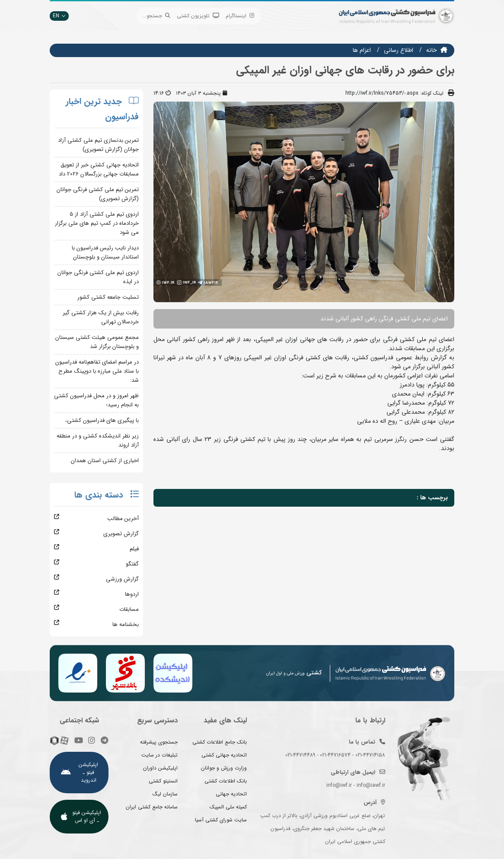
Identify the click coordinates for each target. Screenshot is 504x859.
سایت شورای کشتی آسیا (221, 820)
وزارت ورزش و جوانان (224, 768)
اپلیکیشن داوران (160, 768)
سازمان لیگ (165, 794)
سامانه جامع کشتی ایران (152, 807)
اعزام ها (362, 50)
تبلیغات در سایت (159, 755)
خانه (432, 50)
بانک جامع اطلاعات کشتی (220, 742)
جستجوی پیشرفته (159, 742)
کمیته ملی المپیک (228, 807)
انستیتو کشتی (163, 781)
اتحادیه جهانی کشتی (224, 755)
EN (59, 16)
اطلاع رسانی (399, 50)
